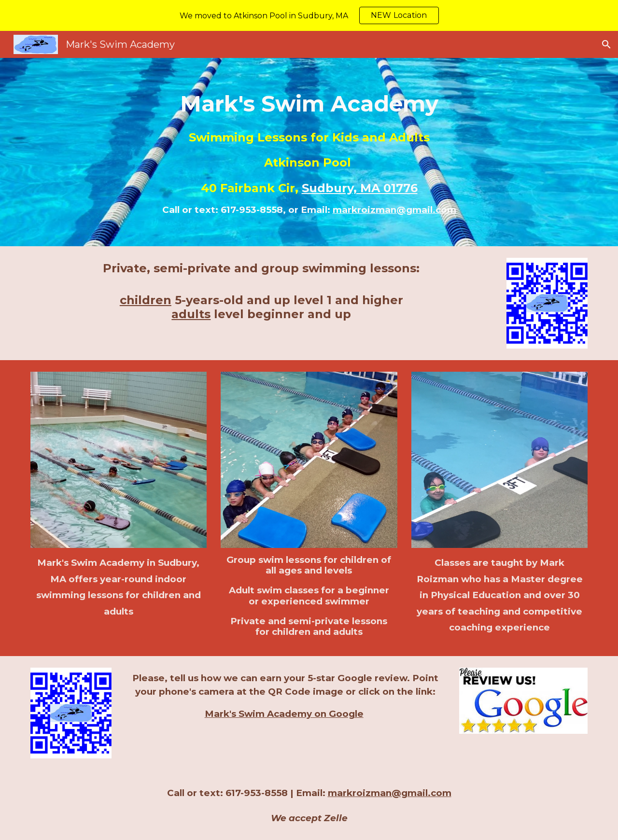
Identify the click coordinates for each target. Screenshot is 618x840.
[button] (606, 44)
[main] (309, 152)
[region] (309, 15)
